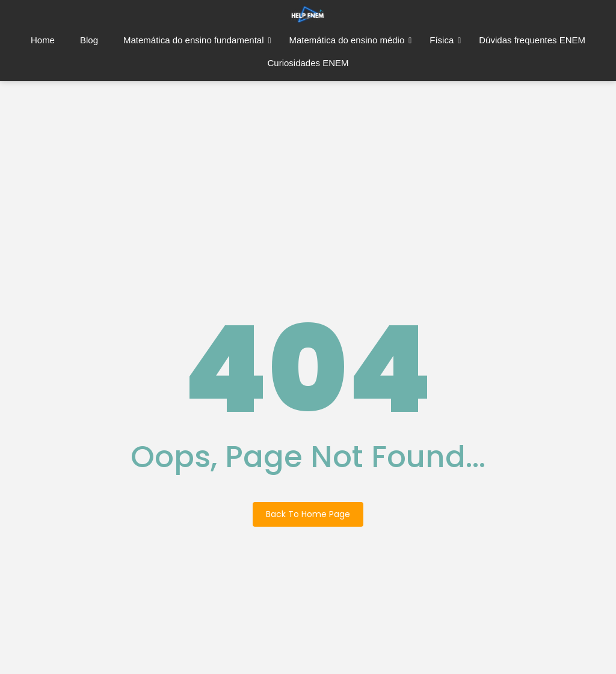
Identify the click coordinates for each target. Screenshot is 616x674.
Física (445, 40)
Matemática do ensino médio (350, 40)
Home (43, 40)
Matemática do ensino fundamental (197, 40)
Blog (89, 40)
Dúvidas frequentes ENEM (532, 40)
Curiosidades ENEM (308, 63)
